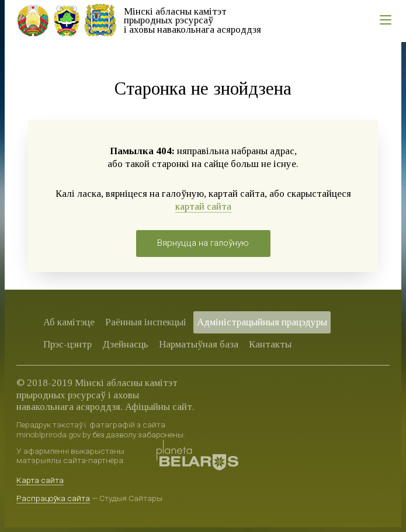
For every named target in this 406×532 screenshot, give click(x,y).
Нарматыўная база (199, 344)
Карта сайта (40, 480)
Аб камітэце (69, 322)
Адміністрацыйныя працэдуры (262, 322)
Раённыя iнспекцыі (146, 322)
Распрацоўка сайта (53, 498)
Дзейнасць (125, 344)
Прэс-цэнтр (67, 344)
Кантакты (270, 344)
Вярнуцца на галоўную (203, 243)
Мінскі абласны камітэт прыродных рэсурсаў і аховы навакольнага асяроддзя (192, 20)
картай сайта (203, 206)
